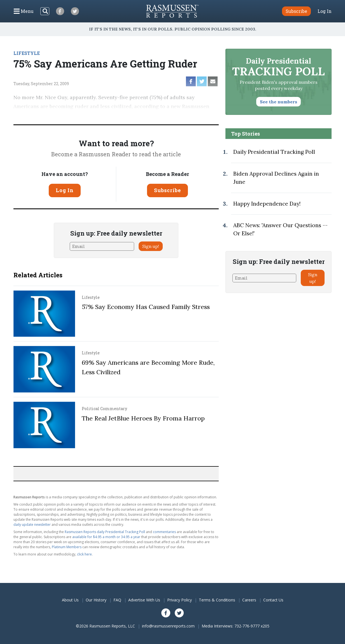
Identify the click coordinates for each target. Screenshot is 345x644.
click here (84, 554)
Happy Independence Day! (267, 204)
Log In (325, 11)
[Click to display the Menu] (24, 11)
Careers (249, 600)
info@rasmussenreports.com (168, 626)
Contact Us (273, 600)
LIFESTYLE (27, 53)
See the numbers (278, 102)
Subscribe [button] (296, 11)
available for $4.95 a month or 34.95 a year (106, 537)
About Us (70, 600)
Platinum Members (67, 547)
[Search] (45, 11)
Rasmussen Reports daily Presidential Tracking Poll (105, 532)
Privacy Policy (180, 600)
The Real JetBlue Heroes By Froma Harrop (143, 418)
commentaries (164, 532)
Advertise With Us (144, 600)
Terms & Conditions (217, 600)
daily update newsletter (32, 525)
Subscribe (167, 190)
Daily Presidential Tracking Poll (274, 152)
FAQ (117, 600)
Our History (96, 600)
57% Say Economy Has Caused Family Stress (146, 307)
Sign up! (151, 246)
